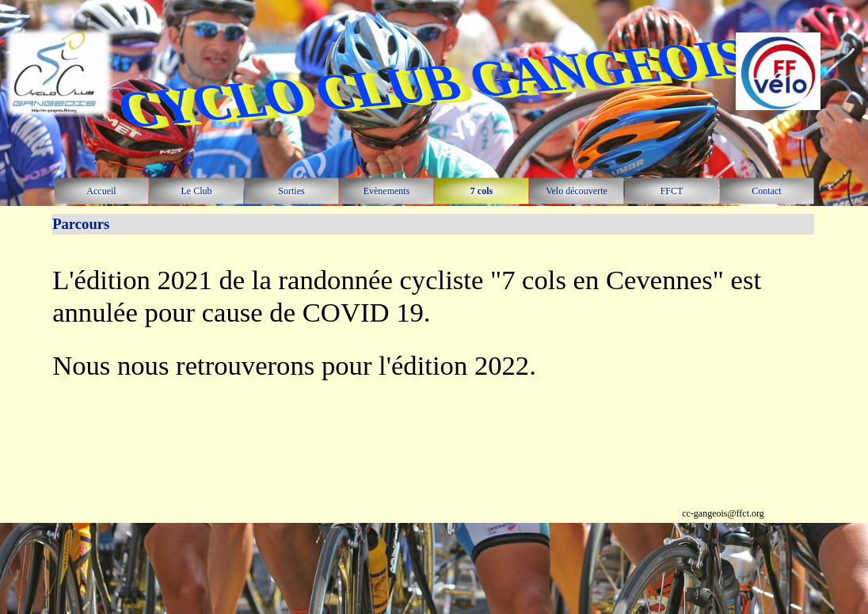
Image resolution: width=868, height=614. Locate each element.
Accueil (101, 191)
